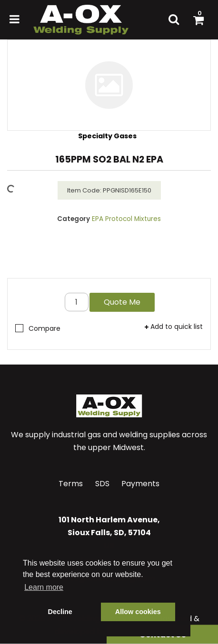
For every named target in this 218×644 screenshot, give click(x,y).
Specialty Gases (107, 136)
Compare (38, 328)
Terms (71, 484)
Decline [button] (60, 612)
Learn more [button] (44, 587)
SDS (102, 484)
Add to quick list (174, 327)
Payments (140, 484)
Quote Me (122, 302)
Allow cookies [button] (138, 612)
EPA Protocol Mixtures (126, 219)
